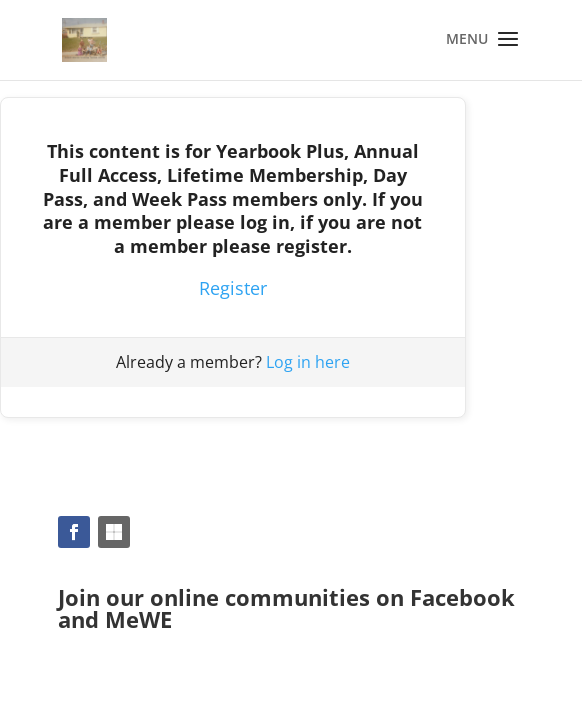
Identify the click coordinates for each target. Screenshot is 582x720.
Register (233, 288)
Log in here (308, 362)
